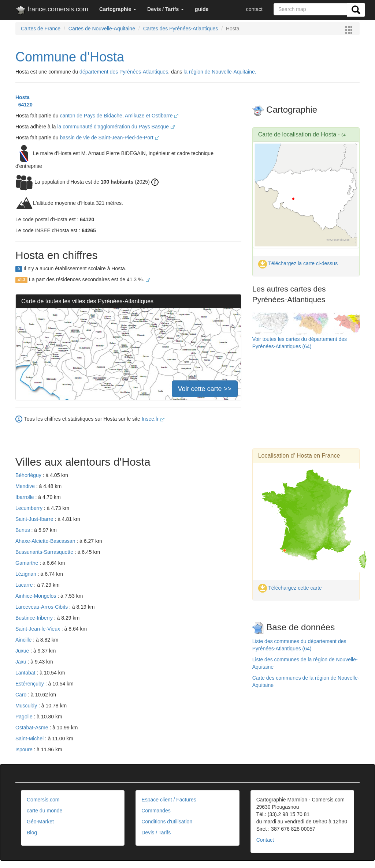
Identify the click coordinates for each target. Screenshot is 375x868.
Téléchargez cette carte (290, 588)
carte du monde (44, 811)
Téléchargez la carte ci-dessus (298, 263)
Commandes (156, 811)
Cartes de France (41, 29)
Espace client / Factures (169, 800)
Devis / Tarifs (156, 833)
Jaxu (21, 662)
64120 (24, 105)
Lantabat (26, 673)
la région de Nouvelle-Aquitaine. (220, 72)
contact (254, 9)
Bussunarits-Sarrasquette (45, 552)
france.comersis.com (52, 11)
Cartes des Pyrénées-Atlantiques (181, 29)
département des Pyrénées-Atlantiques (124, 72)
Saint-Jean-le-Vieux (38, 629)
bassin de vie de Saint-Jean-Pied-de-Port (109, 138)
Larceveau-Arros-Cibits (42, 607)
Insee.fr (153, 419)
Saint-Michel (30, 739)
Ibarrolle (25, 497)
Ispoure (25, 749)
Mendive (26, 486)
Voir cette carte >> (205, 389)
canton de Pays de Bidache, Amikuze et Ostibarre (119, 116)
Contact (265, 840)
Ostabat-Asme (32, 728)
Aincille (24, 640)
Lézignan (27, 574)
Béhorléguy (29, 475)
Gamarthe (27, 563)
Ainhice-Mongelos (36, 596)
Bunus (23, 530)
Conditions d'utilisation (167, 822)
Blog (32, 833)
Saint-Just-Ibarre (35, 519)
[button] (118, 9)
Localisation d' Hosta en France (299, 456)
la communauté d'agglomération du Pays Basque (116, 127)
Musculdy (27, 706)
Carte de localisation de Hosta (297, 134)
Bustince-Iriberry (35, 618)
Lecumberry (30, 508)
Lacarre (25, 585)
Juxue (23, 651)
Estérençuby (30, 684)
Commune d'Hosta (70, 57)
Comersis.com (43, 800)
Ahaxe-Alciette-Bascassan (46, 541)
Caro (22, 695)
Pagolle (25, 717)
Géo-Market (40, 822)
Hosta (23, 97)
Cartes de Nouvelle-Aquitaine (102, 29)
